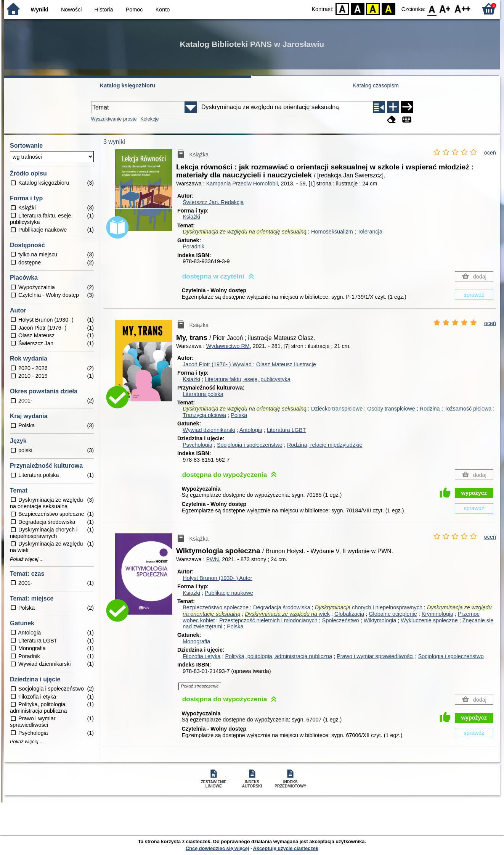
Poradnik (193, 246)
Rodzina (430, 409)
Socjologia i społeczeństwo (250, 445)
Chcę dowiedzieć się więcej (217, 848)
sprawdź (474, 295)
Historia (104, 10)
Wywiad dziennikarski (209, 430)
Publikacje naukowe (229, 593)
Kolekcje (149, 119)
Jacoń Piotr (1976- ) (218, 364)
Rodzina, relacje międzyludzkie (325, 445)
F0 (432, 9)
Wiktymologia (380, 620)
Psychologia (197, 445)
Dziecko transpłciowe (337, 409)
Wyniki (40, 10)
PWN (213, 559)
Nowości (71, 10)
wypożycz (474, 493)
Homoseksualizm (332, 232)
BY (388, 9)
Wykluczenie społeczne (429, 620)
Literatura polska (203, 394)
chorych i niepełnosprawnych (369, 607)
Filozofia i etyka (201, 656)
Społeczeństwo (341, 620)
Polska (239, 415)
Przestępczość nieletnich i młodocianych (268, 620)
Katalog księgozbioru (128, 85)
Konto (163, 10)
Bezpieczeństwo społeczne (216, 607)
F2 (463, 9)
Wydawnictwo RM (228, 346)
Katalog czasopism (376, 85)
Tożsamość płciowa (468, 409)
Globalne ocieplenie (393, 614)
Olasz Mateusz (286, 364)
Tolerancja (370, 232)
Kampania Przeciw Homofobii (242, 184)
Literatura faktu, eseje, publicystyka (248, 379)
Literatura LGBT (286, 430)
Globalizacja (349, 614)
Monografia (196, 641)
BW (358, 9)
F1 (445, 9)
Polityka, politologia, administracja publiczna (278, 656)
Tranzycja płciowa (204, 415)
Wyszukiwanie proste (114, 119)
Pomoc (134, 10)
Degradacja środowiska (282, 607)
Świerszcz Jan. (213, 202)
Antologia (251, 430)
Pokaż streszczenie (200, 686)
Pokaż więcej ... (27, 559)
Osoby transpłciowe (391, 409)
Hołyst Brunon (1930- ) (217, 578)
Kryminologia (437, 614)
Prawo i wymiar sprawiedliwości (375, 656)
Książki (191, 217)
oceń (490, 153)
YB (373, 9)
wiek (287, 614)
